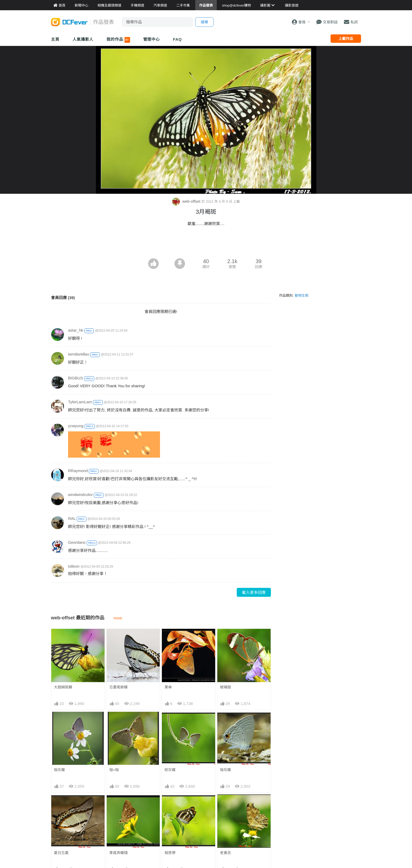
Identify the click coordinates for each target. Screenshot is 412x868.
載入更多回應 (254, 592)
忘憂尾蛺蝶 (119, 687)
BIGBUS (76, 378)
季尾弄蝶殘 (119, 853)
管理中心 (152, 39)
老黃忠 (225, 804)
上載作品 (346, 39)
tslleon (74, 566)
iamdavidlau (79, 354)
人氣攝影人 (83, 39)
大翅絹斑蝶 (63, 687)
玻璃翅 (225, 687)
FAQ (177, 39)
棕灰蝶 (170, 770)
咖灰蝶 (59, 770)
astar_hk (76, 330)
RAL (72, 518)
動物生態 (302, 296)
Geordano (77, 542)
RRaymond (78, 471)
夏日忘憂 (61, 853)
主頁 (55, 39)
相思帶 (170, 804)
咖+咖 (114, 770)
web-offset (187, 201)
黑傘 (168, 687)
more (118, 618)
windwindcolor (80, 495)
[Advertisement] (206, 244)
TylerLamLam (80, 402)
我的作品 (118, 40)
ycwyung (76, 426)
